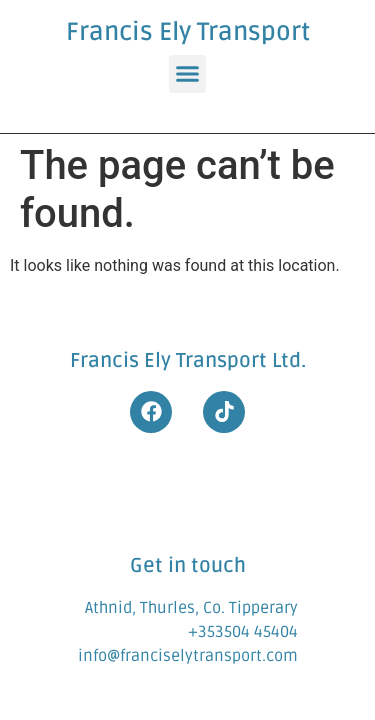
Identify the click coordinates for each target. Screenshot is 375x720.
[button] (188, 74)
